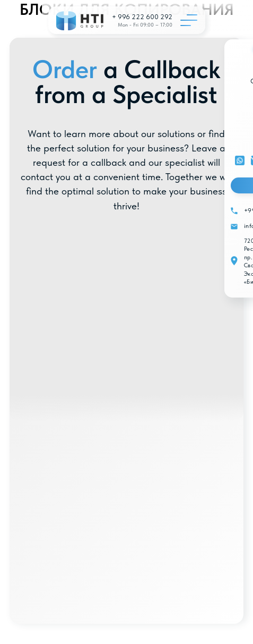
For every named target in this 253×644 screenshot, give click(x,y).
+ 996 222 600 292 (142, 17)
